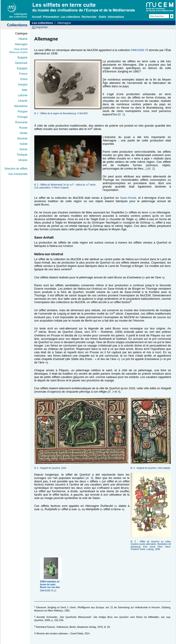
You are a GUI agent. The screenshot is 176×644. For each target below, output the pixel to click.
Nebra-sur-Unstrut (18, 52)
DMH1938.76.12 (51, 584)
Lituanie (23, 101)
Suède (24, 144)
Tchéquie (22, 155)
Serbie (24, 133)
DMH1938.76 (140, 50)
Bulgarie (22, 58)
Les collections (71, 17)
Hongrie (23, 85)
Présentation (51, 17)
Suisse (23, 149)
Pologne (22, 112)
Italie (25, 90)
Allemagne (21, 44)
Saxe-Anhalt (21, 49)
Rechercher (89, 17)
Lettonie (23, 95)
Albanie (23, 39)
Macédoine (21, 106)
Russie (23, 128)
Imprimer (42, 27)
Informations (116, 17)
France (23, 74)
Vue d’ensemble (18, 174)
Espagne (22, 68)
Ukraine (23, 160)
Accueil (37, 17)
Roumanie (21, 122)
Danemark (21, 63)
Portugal (23, 117)
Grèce (24, 79)
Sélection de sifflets (16, 169)
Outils (102, 17)
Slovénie (22, 139)
